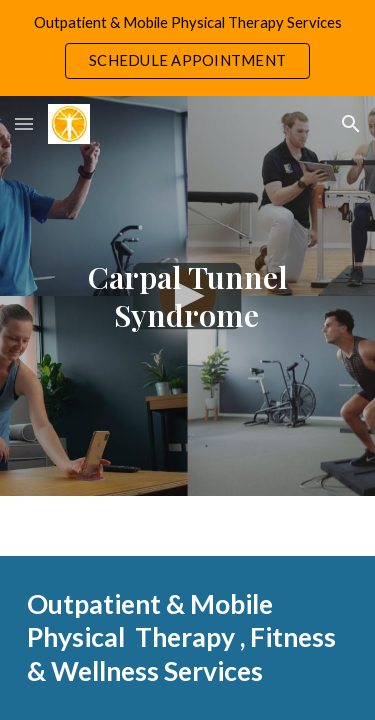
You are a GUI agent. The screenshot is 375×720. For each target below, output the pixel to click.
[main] (188, 296)
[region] (187, 48)
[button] (24, 123)
